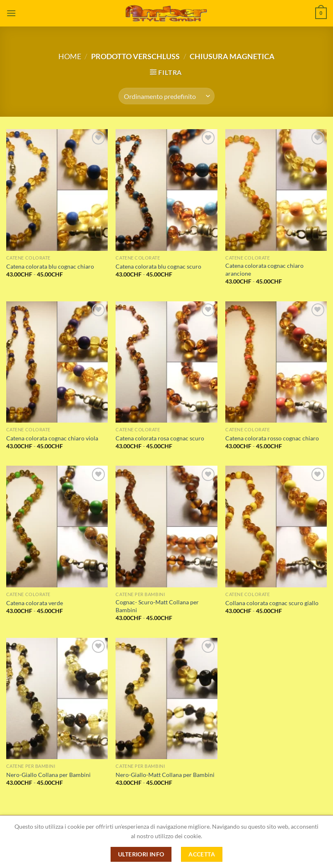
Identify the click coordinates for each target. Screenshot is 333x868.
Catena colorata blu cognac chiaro (50, 266)
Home (70, 56)
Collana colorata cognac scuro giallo (272, 603)
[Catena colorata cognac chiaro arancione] (276, 190)
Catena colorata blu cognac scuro (158, 266)
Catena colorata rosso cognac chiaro (272, 438)
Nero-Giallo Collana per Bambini (48, 775)
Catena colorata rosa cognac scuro (160, 438)
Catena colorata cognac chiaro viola (52, 438)
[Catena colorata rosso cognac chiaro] (276, 362)
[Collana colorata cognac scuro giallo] (276, 527)
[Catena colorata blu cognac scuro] (166, 190)
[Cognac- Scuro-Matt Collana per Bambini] (166, 527)
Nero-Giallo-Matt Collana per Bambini (165, 775)
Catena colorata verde (35, 603)
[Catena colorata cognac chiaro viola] (57, 362)
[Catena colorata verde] (57, 527)
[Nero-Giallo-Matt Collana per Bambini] (166, 699)
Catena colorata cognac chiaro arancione (264, 269)
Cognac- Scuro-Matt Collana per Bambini (157, 606)
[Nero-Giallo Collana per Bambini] (57, 699)
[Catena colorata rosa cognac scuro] (166, 362)
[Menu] (11, 13)
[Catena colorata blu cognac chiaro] (57, 190)
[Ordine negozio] (166, 96)
